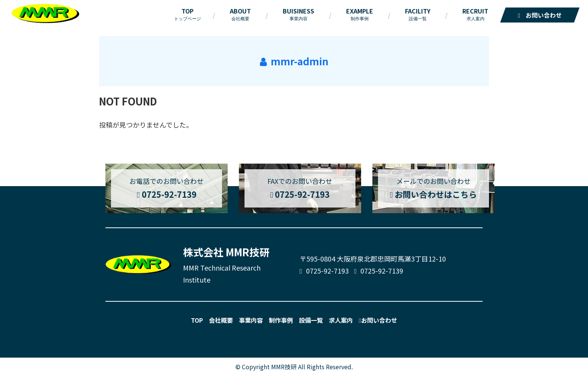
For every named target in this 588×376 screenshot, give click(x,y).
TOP (197, 320)
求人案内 (341, 320)
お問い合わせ (378, 320)
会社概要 (221, 320)
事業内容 (251, 320)
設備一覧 (311, 320)
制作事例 (281, 320)
